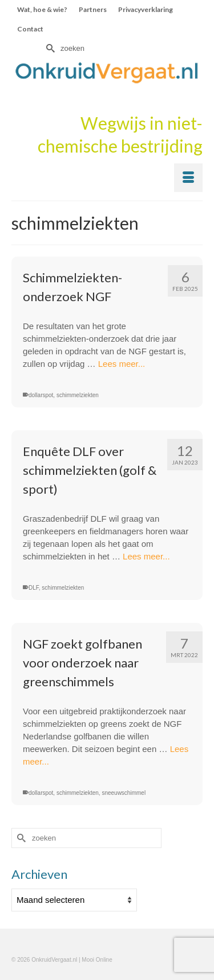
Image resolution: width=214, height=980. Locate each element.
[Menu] (188, 178)
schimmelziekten (78, 395)
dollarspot (41, 395)
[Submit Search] (49, 48)
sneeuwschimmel (124, 793)
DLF (34, 588)
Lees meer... (122, 364)
